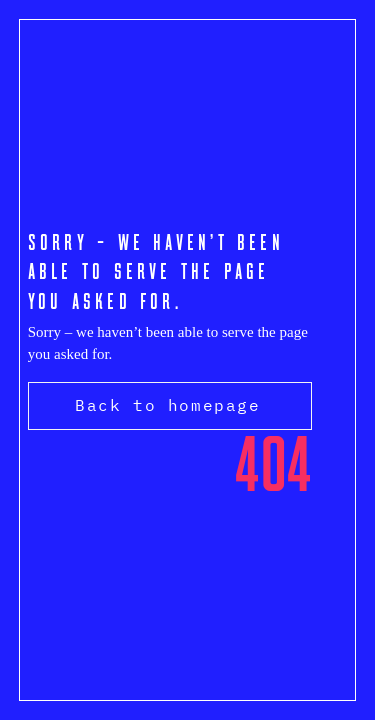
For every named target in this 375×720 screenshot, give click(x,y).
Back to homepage (168, 405)
